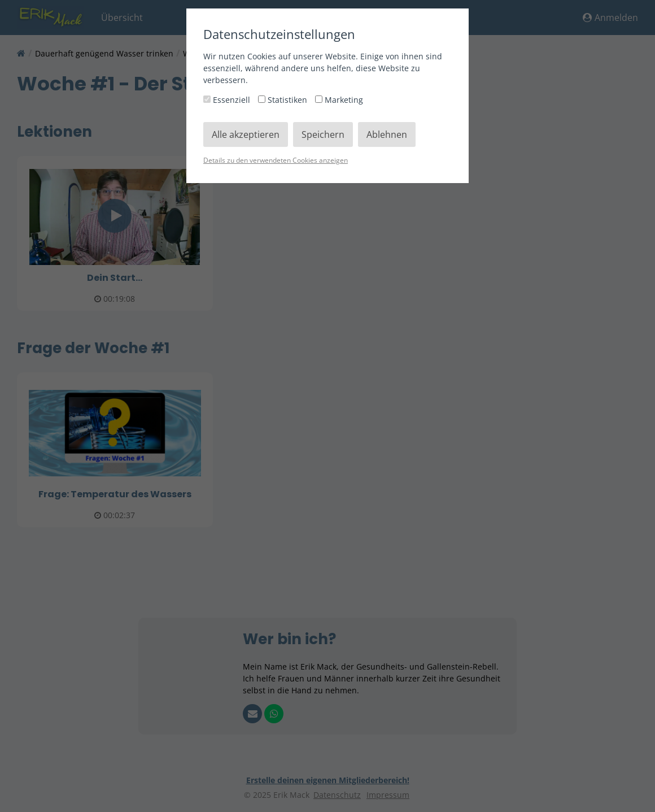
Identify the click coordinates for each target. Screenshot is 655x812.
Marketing (339, 100)
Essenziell (228, 100)
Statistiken (284, 100)
